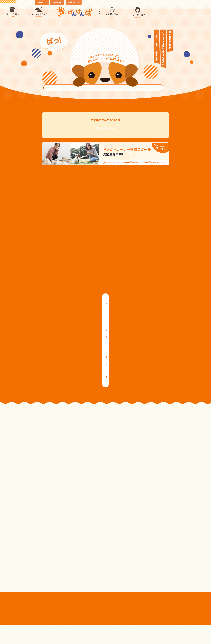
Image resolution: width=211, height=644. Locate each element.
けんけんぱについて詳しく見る (105, 303)
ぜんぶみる (106, 539)
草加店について (106, 128)
